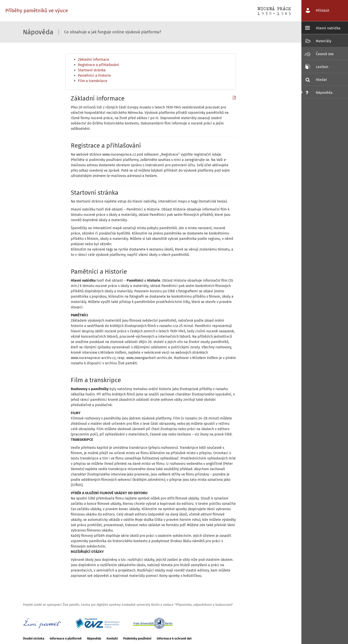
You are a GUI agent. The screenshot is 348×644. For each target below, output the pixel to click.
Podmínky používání (137, 639)
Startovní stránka (92, 70)
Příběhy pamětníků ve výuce (37, 11)
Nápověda (94, 639)
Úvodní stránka (34, 639)
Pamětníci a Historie (94, 75)
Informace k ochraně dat (174, 639)
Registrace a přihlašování (98, 65)
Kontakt (112, 639)
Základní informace (94, 59)
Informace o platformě (66, 639)
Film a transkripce (93, 81)
